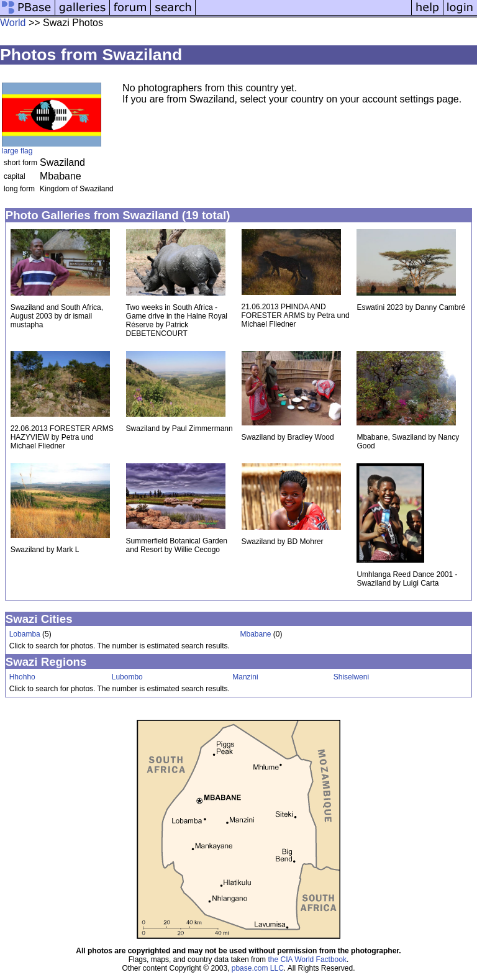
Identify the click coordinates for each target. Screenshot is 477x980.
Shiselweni (351, 677)
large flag (17, 151)
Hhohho (22, 677)
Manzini (245, 677)
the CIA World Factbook (307, 960)
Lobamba (25, 634)
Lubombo (127, 677)
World (13, 23)
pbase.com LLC (258, 968)
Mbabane (255, 634)
